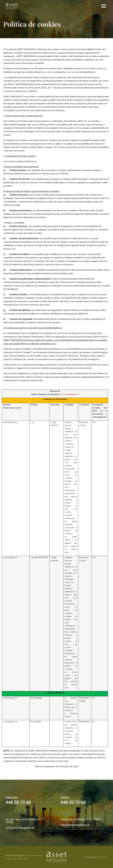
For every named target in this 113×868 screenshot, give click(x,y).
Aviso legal (30, 856)
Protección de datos (20, 859)
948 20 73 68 (18, 802)
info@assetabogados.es (20, 828)
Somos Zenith (102, 857)
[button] (104, 6)
